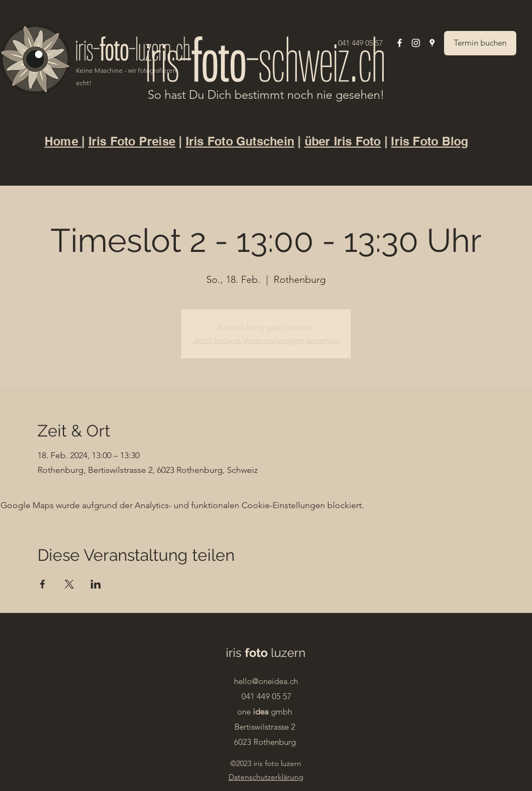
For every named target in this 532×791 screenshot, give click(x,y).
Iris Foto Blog (429, 141)
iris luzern (266, 653)
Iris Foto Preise (132, 141)
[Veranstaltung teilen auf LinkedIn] (96, 584)
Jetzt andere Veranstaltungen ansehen (266, 340)
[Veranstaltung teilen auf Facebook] (43, 584)
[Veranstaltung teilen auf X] (69, 584)
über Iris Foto (343, 141)
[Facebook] (400, 43)
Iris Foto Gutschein (240, 141)
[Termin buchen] (480, 43)
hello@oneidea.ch (266, 681)
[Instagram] (416, 43)
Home (63, 141)
